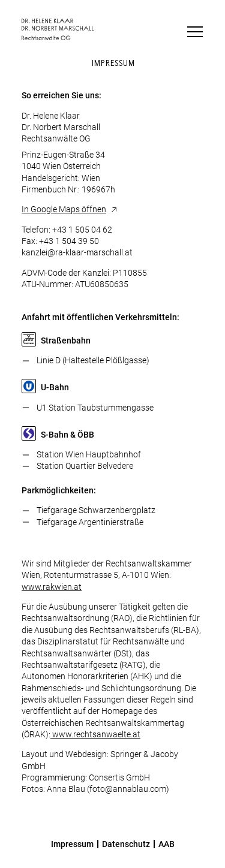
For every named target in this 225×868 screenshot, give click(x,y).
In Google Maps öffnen (64, 209)
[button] (192, 29)
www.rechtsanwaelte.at (95, 734)
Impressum (72, 844)
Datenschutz (126, 844)
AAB (166, 844)
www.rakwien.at (52, 587)
